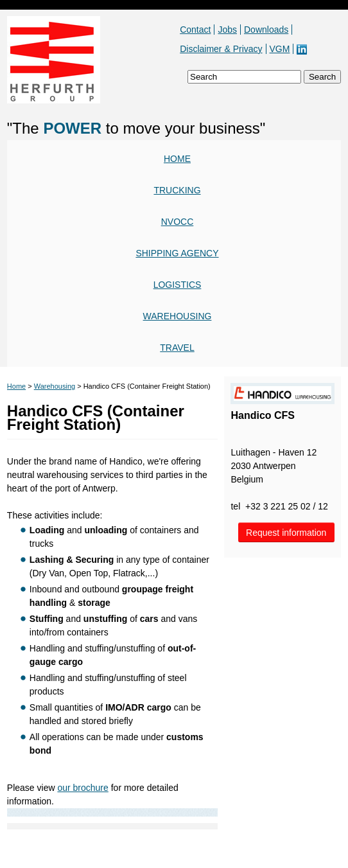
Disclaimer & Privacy (221, 49)
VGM (280, 49)
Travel (177, 348)
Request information (286, 533)
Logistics (178, 285)
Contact (195, 30)
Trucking (177, 190)
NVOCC (178, 222)
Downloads (266, 30)
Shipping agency (177, 253)
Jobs (227, 30)
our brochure (83, 788)
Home (177, 159)
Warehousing (178, 316)
